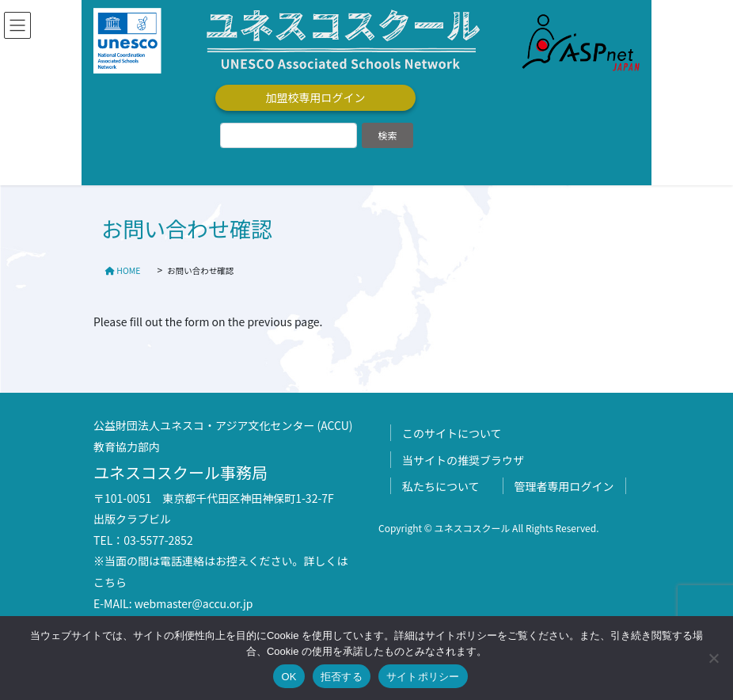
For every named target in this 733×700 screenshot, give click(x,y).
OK (289, 677)
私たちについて (441, 486)
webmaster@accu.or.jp (194, 603)
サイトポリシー (423, 677)
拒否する (342, 677)
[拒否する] (713, 658)
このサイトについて (452, 433)
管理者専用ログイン (564, 486)
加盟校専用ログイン (316, 97)
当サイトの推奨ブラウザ (463, 460)
